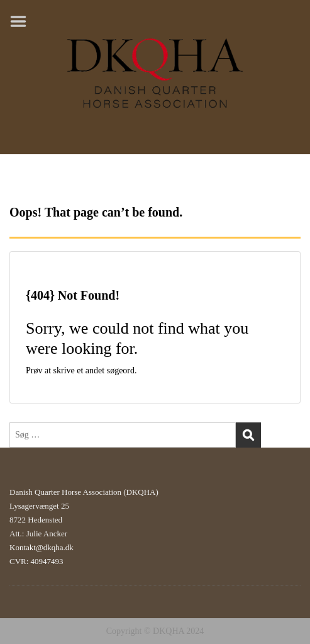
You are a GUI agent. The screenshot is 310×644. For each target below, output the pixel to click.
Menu (23, 21)
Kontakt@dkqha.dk (42, 547)
